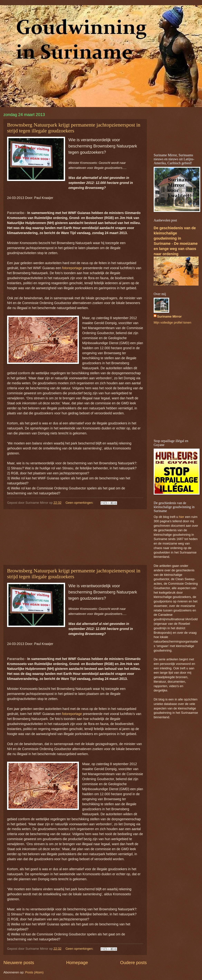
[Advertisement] (75, 537)
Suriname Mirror (169, 316)
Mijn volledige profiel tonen (172, 322)
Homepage (77, 963)
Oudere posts (133, 963)
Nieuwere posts (19, 963)
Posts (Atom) (34, 972)
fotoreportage (72, 268)
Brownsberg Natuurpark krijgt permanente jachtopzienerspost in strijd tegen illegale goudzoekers (74, 128)
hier (182, 517)
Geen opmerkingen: (80, 503)
